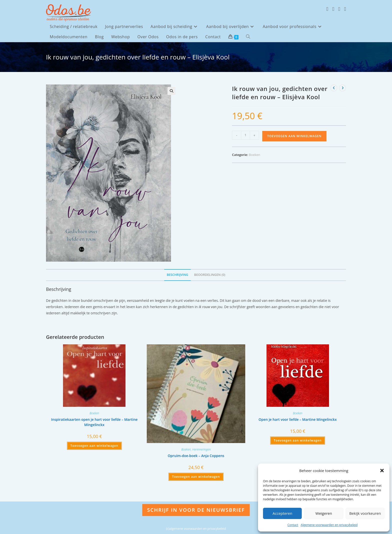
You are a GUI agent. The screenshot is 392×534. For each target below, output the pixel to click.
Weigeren (324, 513)
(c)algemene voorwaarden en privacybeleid (196, 529)
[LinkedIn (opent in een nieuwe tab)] (345, 9)
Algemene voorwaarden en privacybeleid (329, 525)
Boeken (254, 155)
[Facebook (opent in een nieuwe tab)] (333, 9)
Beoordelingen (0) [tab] (210, 275)
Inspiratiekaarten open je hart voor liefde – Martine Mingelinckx (94, 422)
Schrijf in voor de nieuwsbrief (196, 510)
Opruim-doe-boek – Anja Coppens (196, 456)
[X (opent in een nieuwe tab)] (327, 9)
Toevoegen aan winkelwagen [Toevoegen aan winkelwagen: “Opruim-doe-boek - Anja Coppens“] (196, 477)
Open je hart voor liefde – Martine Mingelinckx (297, 419)
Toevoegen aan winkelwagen (294, 136)
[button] (382, 471)
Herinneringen (201, 449)
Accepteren (282, 513)
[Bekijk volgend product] (342, 88)
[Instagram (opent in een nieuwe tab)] (339, 9)
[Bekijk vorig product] (334, 88)
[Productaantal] (245, 135)
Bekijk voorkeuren (365, 513)
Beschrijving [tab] (177, 275)
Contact (293, 525)
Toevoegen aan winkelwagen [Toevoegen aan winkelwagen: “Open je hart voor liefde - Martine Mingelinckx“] (298, 440)
